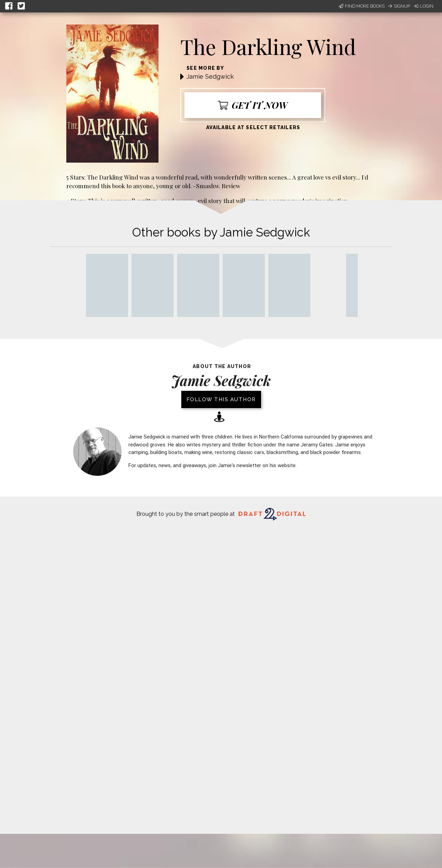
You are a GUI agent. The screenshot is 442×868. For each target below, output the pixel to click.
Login (424, 6)
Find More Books (362, 6)
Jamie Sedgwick (210, 76)
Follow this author (221, 399)
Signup (399, 6)
